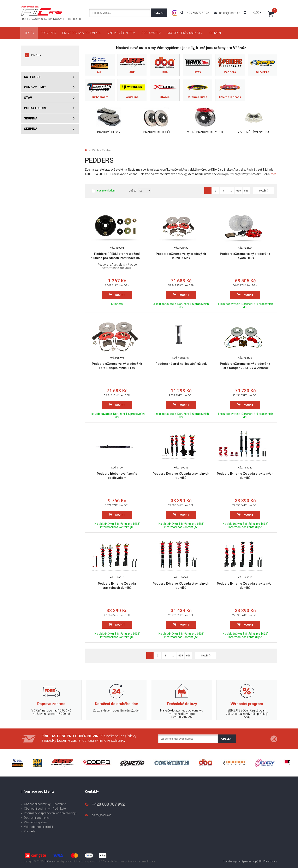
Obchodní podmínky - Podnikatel (45, 809)
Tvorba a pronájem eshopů (241, 861)
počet (132, 191)
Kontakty (30, 831)
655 (239, 191)
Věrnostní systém (35, 822)
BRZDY (36, 55)
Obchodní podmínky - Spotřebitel (45, 804)
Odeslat (227, 739)
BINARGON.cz (268, 861)
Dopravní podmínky (37, 818)
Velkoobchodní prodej (38, 827)
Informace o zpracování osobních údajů (50, 813)
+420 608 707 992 (197, 13)
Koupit (120, 295)
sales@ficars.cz (230, 13)
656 (246, 191)
